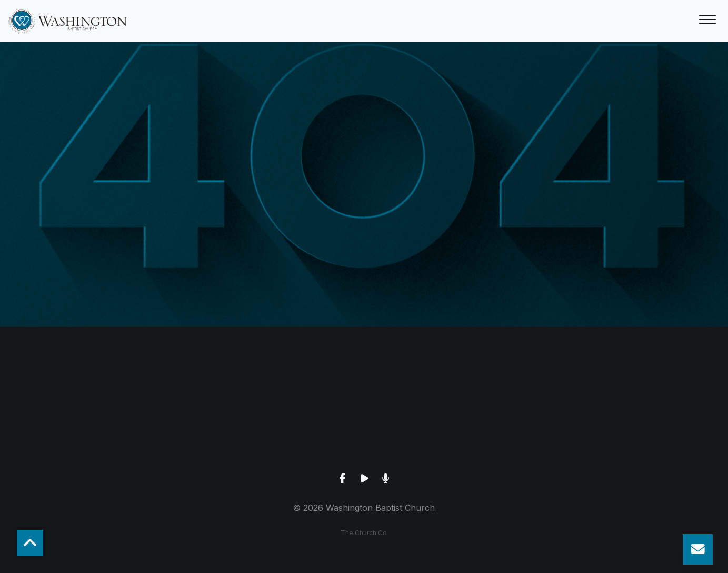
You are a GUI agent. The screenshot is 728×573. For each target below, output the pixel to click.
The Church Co (364, 533)
